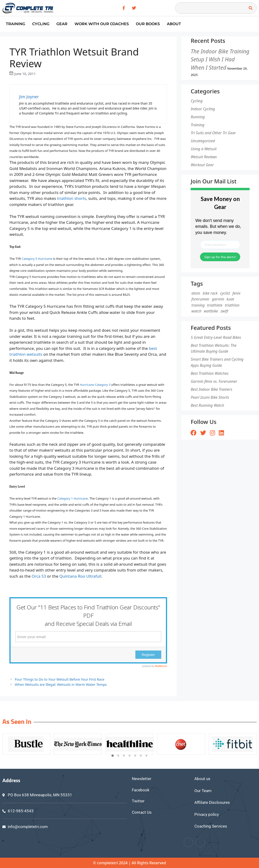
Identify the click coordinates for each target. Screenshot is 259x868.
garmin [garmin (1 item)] (218, 299)
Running (198, 117)
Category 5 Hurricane (37, 259)
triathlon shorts (72, 198)
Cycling (41, 24)
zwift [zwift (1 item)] (224, 311)
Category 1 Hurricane (73, 498)
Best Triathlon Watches (210, 373)
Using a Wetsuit (204, 149)
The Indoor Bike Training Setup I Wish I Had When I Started (220, 59)
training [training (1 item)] (198, 305)
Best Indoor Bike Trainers (211, 389)
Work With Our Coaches (102, 24)
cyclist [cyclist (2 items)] (225, 293)
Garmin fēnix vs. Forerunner (214, 381)
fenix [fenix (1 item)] (236, 293)
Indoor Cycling (203, 109)
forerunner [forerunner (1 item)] (200, 299)
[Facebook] (188, 842)
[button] (113, 756)
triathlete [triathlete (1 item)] (215, 305)
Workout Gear (202, 165)
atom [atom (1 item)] (196, 293)
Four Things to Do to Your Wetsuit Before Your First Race (60, 679)
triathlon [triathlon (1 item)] (232, 305)
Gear (62, 24)
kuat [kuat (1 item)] (230, 299)
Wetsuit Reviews (204, 157)
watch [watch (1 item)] (196, 311)
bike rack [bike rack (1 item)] (210, 293)
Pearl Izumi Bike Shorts (210, 397)
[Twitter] (200, 842)
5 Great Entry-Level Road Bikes (216, 337)
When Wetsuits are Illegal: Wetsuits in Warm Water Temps (61, 685)
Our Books (148, 24)
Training (16, 24)
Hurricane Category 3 (95, 385)
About (174, 24)
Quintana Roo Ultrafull (80, 576)
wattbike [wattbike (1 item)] (211, 311)
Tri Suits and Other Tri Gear (213, 133)
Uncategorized (203, 141)
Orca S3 (39, 576)
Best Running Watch (207, 405)
